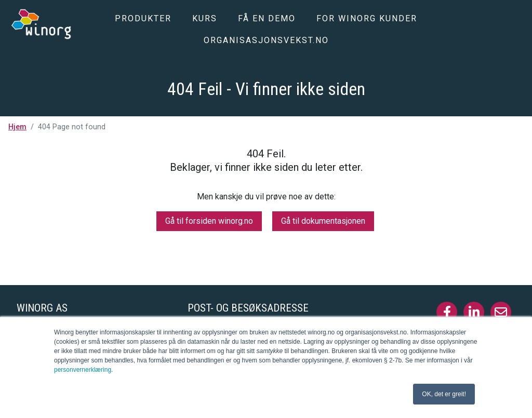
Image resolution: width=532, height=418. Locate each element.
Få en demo (267, 18)
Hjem (17, 127)
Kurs (205, 18)
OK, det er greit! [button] (444, 394)
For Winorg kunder (367, 18)
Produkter (143, 18)
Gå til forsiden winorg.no (209, 221)
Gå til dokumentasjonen (323, 221)
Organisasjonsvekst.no (266, 40)
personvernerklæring (83, 370)
